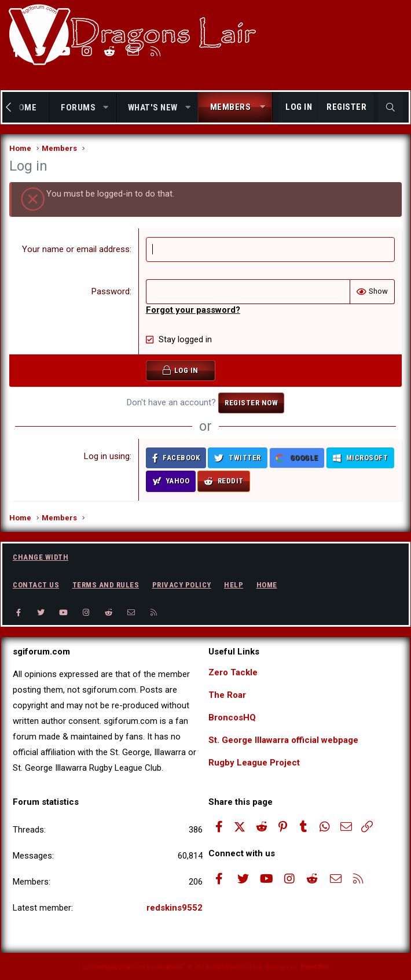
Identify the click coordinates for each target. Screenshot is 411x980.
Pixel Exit (315, 967)
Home (267, 585)
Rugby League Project (254, 763)
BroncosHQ (232, 718)
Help (234, 585)
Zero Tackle (233, 672)
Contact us (36, 585)
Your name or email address (76, 249)
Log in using (107, 456)
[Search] (390, 108)
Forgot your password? (193, 310)
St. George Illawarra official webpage (283, 740)
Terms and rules (106, 585)
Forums (78, 108)
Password (111, 291)
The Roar (227, 695)
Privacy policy (182, 585)
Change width (41, 557)
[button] (106, 108)
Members (231, 107)
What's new (153, 108)
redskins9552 (175, 908)
